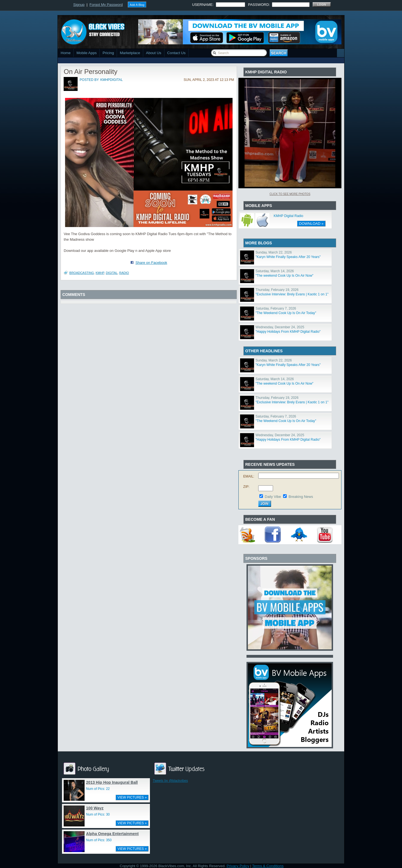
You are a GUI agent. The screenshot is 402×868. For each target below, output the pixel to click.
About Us (154, 53)
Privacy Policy (238, 866)
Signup (79, 5)
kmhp (100, 273)
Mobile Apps (87, 53)
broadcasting (82, 273)
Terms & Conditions (268, 866)
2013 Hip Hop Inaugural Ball (112, 782)
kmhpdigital (111, 80)
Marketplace (130, 53)
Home (66, 53)
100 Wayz (95, 808)
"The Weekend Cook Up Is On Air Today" (286, 313)
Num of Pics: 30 (98, 814)
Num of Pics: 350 (99, 840)
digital (112, 273)
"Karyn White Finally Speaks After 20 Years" (288, 257)
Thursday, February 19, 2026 (277, 290)
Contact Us (176, 53)
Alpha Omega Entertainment (112, 834)
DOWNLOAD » (311, 224)
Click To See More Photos (290, 194)
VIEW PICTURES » (132, 797)
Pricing (108, 53)
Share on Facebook (151, 263)
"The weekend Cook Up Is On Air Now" (284, 276)
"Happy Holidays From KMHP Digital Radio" (288, 332)
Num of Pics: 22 (98, 789)
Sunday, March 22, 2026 (274, 252)
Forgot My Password (106, 5)
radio (124, 273)
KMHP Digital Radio (288, 216)
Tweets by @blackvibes (170, 781)
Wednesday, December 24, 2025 (280, 327)
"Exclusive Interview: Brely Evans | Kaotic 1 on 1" (292, 294)
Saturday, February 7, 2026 (276, 308)
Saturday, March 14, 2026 (275, 271)
